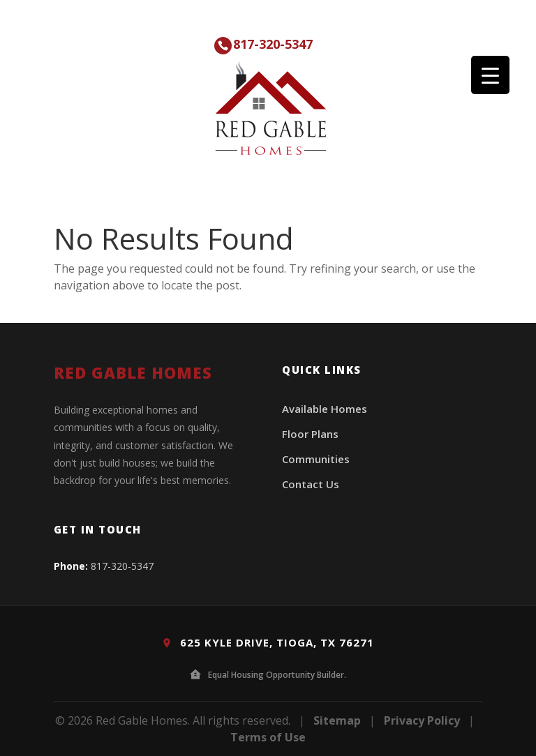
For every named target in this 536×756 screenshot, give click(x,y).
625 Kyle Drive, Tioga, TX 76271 (268, 642)
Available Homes (325, 409)
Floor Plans (310, 434)
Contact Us (311, 484)
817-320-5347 (273, 44)
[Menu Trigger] (490, 75)
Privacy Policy (422, 720)
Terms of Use (268, 737)
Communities (316, 459)
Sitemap (337, 720)
